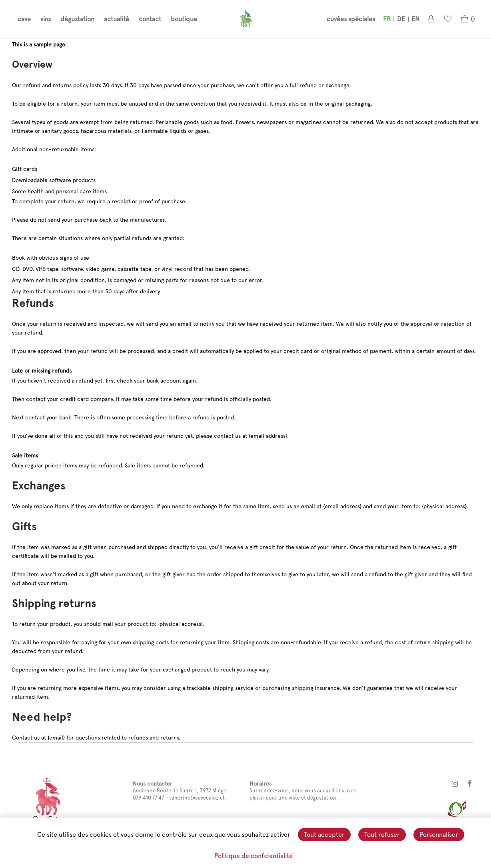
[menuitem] (387, 20)
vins (46, 20)
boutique (184, 20)
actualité (117, 20)
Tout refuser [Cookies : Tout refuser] (382, 835)
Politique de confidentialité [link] (253, 856)
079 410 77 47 (148, 798)
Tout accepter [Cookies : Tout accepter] (324, 835)
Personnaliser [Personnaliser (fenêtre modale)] (439, 835)
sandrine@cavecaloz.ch (198, 798)
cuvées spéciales (351, 20)
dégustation (77, 20)
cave (24, 20)
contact (150, 20)
